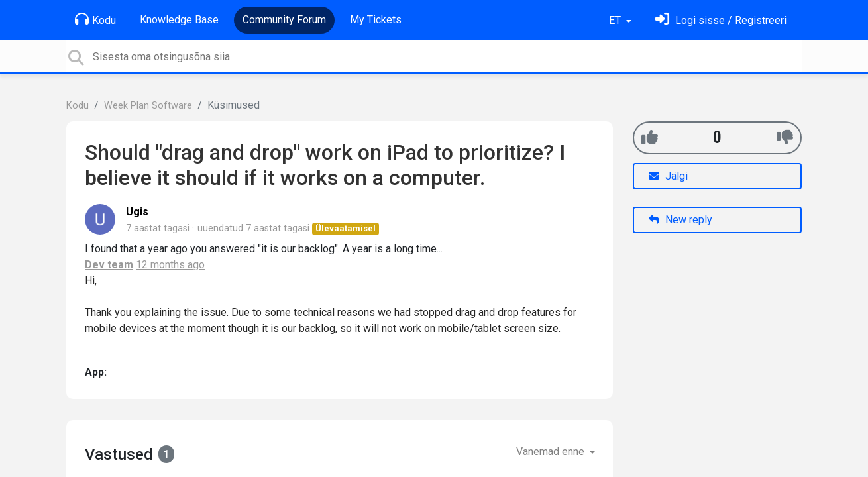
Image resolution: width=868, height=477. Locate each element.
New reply (680, 220)
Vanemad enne (552, 451)
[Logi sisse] (721, 20)
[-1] (785, 137)
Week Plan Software (148, 106)
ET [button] (616, 20)
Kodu (95, 19)
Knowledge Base (179, 20)
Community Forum (284, 20)
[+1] (650, 137)
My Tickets (376, 20)
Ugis (137, 212)
